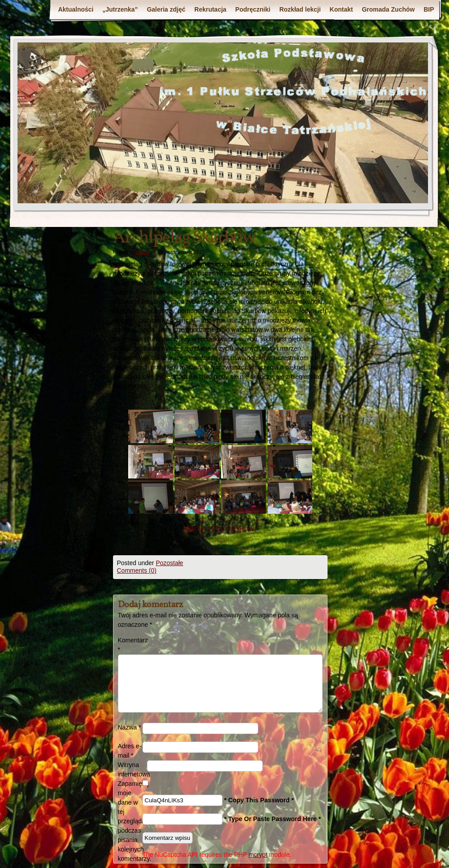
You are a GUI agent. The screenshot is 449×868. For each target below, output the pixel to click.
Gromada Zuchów (388, 9)
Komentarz (130, 645)
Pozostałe (170, 563)
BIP (429, 9)
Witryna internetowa (132, 769)
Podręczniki (253, 9)
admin (143, 252)
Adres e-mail (130, 751)
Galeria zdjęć (166, 9)
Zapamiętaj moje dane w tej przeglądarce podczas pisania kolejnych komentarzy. (130, 821)
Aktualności (76, 9)
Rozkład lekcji (300, 9)
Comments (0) (137, 570)
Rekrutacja (210, 9)
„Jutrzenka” (120, 9)
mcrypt (258, 855)
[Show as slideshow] (220, 529)
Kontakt (341, 9)
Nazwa (130, 727)
